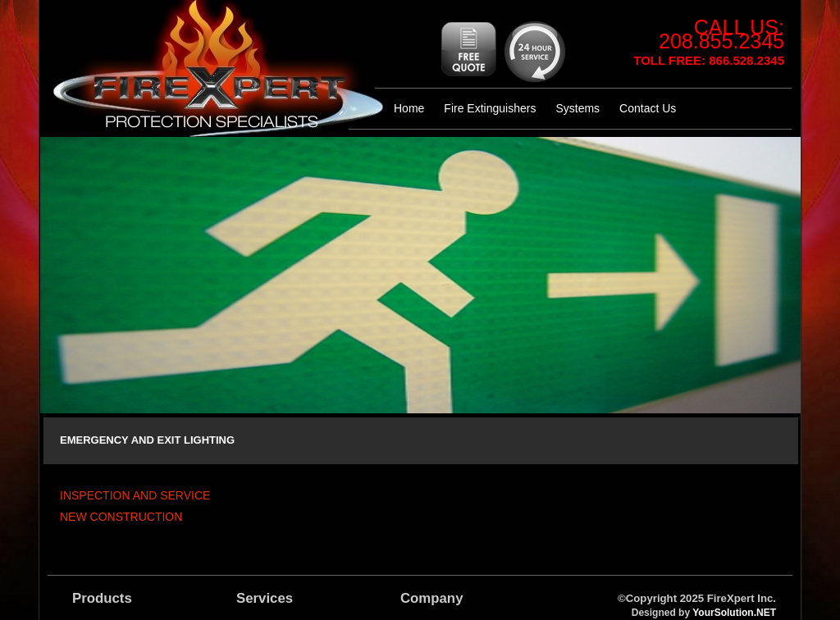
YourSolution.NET (734, 613)
